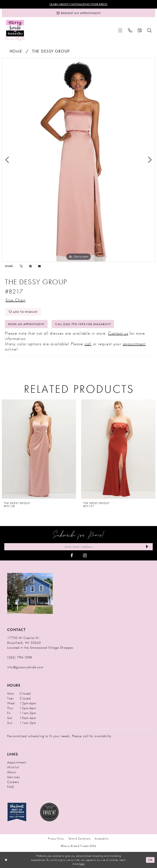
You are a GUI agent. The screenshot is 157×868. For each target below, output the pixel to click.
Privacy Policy (56, 839)
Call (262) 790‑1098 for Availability (83, 324)
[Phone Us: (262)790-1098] (130, 30)
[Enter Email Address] (78, 547)
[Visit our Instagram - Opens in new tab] (85, 555)
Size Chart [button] (16, 300)
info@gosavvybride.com (25, 667)
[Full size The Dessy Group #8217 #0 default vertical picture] (78, 160)
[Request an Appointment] (78, 13)
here (82, 864)
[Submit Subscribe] (147, 547)
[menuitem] (120, 30)
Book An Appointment (26, 324)
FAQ (11, 787)
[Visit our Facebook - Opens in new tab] (72, 555)
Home (16, 51)
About (12, 772)
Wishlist (13, 767)
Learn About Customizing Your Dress (79, 4)
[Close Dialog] (6, 860)
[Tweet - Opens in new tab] (21, 266)
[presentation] (39, 449)
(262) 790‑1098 (20, 657)
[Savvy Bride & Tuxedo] (15, 30)
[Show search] (149, 30)
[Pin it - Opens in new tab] (30, 266)
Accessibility (102, 839)
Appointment (17, 762)
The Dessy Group (51, 51)
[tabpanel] (78, 160)
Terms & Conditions (80, 839)
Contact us (118, 333)
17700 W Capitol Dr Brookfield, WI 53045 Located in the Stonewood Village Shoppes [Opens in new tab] (40, 643)
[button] (120, 30)
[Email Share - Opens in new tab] (39, 266)
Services (13, 777)
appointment (134, 344)
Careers (13, 782)
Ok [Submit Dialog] (150, 860)
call (88, 344)
